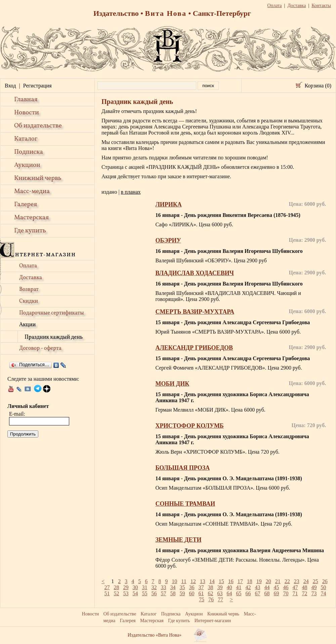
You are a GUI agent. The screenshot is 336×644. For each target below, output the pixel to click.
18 (250, 581)
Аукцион (27, 165)
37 (201, 587)
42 (248, 587)
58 (173, 593)
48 (305, 587)
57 (164, 593)
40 (229, 587)
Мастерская (31, 218)
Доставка (31, 278)
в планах (131, 192)
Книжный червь (38, 178)
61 (201, 593)
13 (203, 581)
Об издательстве (38, 126)
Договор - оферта (40, 348)
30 (135, 587)
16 (231, 581)
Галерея (26, 204)
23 (297, 581)
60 (192, 593)
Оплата (28, 266)
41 (239, 587)
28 (117, 587)
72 (305, 593)
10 (174, 581)
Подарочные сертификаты (52, 313)
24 (306, 581)
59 (182, 593)
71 (295, 593)
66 (248, 593)
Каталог (26, 139)
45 (277, 587)
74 (324, 593)
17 (240, 581)
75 (202, 599)
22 (287, 581)
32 (154, 587)
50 (324, 587)
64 (229, 593)
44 (267, 587)
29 (126, 587)
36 (192, 587)
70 (286, 593)
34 (173, 587)
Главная (26, 100)
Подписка (29, 152)
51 (107, 593)
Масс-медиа (32, 191)
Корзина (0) (318, 86)
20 (268, 581)
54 (135, 593)
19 (259, 581)
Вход (10, 86)
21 (278, 581)
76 (211, 599)
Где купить (30, 231)
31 (145, 587)
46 (286, 587)
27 (107, 587)
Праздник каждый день (54, 337)
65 (239, 593)
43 (258, 587)
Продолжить (23, 434)
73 (314, 593)
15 (221, 581)
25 (316, 581)
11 (184, 581)
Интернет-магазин (213, 621)
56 (154, 593)
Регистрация (37, 86)
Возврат (29, 290)
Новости (27, 113)
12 (193, 581)
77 (220, 599)
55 (145, 593)
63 (220, 593)
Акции (27, 325)
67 (258, 593)
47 (295, 587)
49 (314, 587)
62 (211, 593)
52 (117, 593)
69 (277, 593)
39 (220, 587)
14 (212, 581)
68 (267, 593)
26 (325, 581)
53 (126, 593)
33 (164, 587)
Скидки (29, 301)
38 (211, 587)
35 (182, 587)
